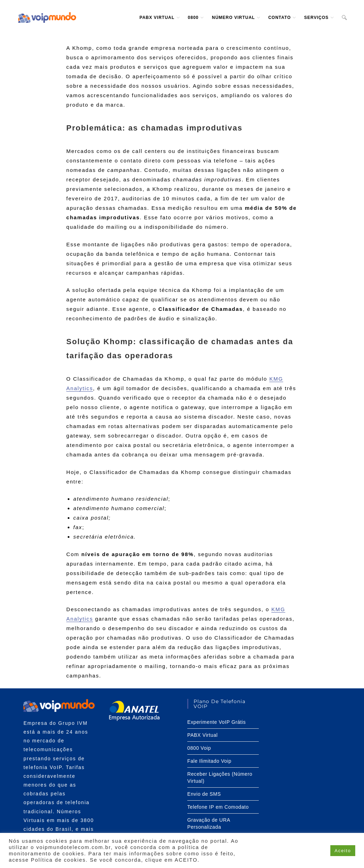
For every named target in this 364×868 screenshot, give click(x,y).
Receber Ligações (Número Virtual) (220, 777)
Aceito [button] (343, 851)
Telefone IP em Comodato (218, 807)
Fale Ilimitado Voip (209, 761)
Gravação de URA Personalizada (209, 823)
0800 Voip (199, 748)
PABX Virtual (203, 735)
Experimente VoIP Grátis (217, 722)
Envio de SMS (204, 794)
